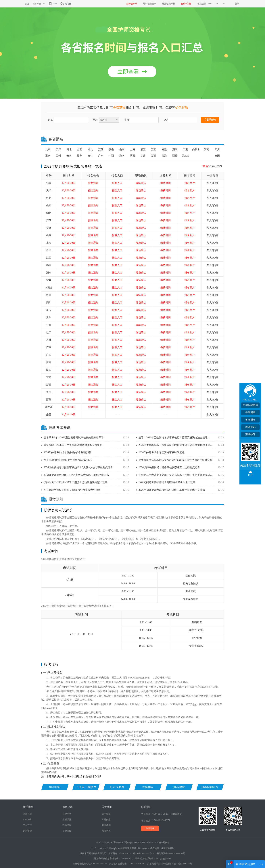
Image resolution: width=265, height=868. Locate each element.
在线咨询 (250, 412)
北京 (48, 149)
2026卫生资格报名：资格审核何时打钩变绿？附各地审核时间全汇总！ (177, 445)
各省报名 (250, 420)
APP (53, 4)
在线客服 (150, 828)
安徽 (111, 149)
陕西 (132, 156)
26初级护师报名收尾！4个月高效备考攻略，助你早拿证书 (76, 475)
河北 (69, 149)
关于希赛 (106, 814)
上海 (132, 149)
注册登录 (27, 814)
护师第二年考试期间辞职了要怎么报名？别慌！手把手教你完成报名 (177, 475)
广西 (111, 156)
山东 (122, 149)
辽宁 (80, 156)
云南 (69, 156)
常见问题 (106, 820)
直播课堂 (67, 820)
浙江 (143, 149)
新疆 (154, 156)
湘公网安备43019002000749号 (171, 853)
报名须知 (250, 434)
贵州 (58, 156)
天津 (58, 149)
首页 (27, 4)
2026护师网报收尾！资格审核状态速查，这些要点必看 (169, 467)
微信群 (66, 4)
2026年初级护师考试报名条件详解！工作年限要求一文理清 (172, 490)
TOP (250, 475)
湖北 (90, 149)
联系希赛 (106, 825)
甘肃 (143, 156)
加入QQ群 (212, 183)
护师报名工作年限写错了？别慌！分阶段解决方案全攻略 (76, 482)
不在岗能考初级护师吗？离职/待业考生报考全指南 (72, 490)
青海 (164, 156)
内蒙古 (196, 149)
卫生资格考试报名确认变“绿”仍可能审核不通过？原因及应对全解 (175, 460)
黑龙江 (185, 156)
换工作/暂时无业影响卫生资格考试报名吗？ (68, 460)
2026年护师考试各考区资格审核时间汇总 (162, 452)
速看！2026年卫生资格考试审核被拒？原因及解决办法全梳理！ (174, 438)
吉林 (90, 156)
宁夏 (185, 149)
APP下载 (27, 820)
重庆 (48, 156)
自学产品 (67, 814)
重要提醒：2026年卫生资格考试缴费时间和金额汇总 (73, 445)
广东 (101, 156)
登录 (237, 4)
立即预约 (210, 120)
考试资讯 (250, 427)
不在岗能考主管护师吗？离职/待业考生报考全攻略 (167, 482)
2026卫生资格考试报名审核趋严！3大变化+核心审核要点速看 (78, 467)
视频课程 (67, 825)
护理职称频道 (250, 405)
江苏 (101, 149)
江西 (154, 149)
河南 (207, 149)
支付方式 (27, 825)
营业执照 (106, 831)
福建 (164, 149)
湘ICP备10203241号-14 (144, 853)
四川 (217, 149)
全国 (217, 156)
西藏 (175, 156)
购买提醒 (27, 831)
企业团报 (67, 831)
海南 (122, 156)
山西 (80, 149)
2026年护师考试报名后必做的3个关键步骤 (67, 452)
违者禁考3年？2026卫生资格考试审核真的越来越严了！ (75, 438)
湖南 (175, 149)
